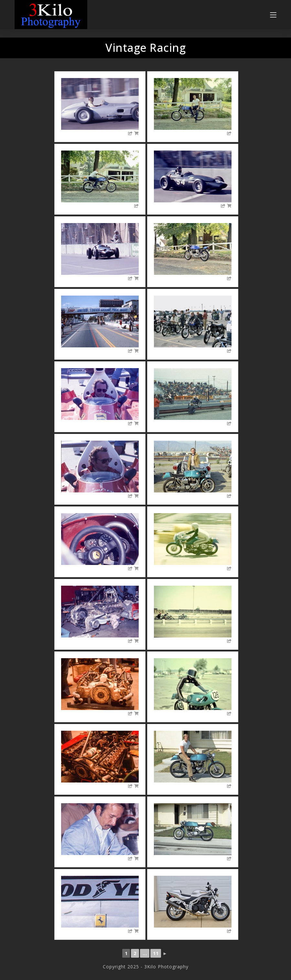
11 (156, 953)
